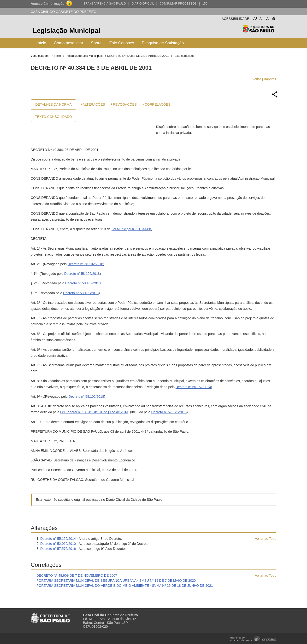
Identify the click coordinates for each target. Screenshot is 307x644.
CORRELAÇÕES (157, 104)
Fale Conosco (122, 43)
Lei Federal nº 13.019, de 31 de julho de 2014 (94, 412)
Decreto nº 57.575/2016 (169, 412)
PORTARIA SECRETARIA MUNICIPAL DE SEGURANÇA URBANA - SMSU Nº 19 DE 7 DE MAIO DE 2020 (116, 581)
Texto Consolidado (53, 117)
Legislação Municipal (66, 31)
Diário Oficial (143, 4)
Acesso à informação (48, 4)
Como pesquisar (69, 43)
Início (41, 43)
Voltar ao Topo (266, 539)
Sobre (96, 43)
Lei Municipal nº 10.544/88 (131, 229)
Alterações (94, 104)
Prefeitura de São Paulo (258, 31)
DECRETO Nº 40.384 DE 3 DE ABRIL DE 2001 (138, 56)
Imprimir (270, 79)
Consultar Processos (178, 4)
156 (205, 4)
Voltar (257, 79)
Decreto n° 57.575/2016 (58, 549)
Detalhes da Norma (53, 104)
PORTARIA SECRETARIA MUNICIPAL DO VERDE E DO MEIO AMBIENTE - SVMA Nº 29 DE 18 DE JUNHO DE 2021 (125, 586)
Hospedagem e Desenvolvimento (253, 638)
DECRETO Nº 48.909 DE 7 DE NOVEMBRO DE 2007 (77, 575)
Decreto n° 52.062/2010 (58, 544)
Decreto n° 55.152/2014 (58, 539)
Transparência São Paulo (105, 4)
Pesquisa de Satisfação (163, 43)
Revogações (125, 104)
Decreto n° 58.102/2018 (85, 264)
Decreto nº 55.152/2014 (193, 387)
